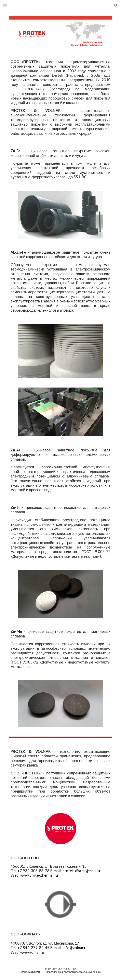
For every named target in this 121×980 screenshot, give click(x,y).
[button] (5, 6)
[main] (60, 98)
